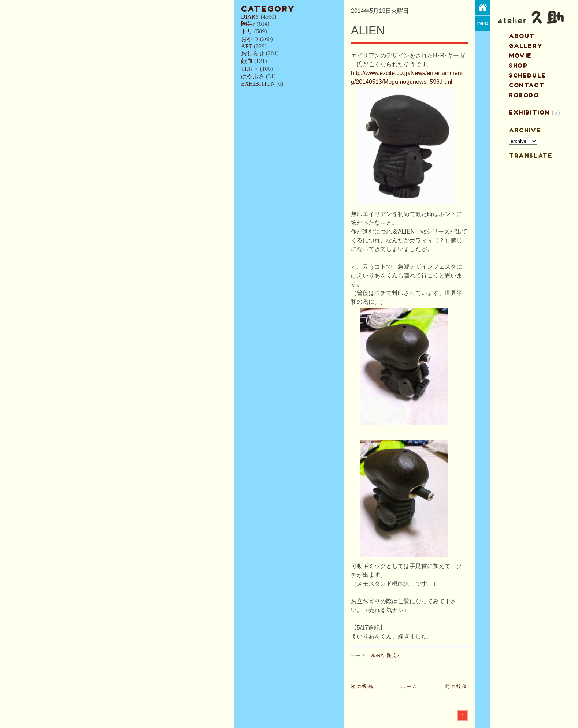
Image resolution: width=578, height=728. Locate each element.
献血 (247, 61)
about (522, 36)
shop (518, 66)
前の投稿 (456, 686)
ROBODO (524, 95)
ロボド (250, 69)
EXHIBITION (258, 84)
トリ (247, 31)
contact (527, 85)
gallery (526, 46)
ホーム (409, 686)
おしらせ (253, 53)
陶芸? (248, 24)
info (483, 23)
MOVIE (520, 56)
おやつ (250, 39)
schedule (527, 75)
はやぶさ (253, 76)
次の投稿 (362, 686)
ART (247, 46)
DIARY (250, 17)
